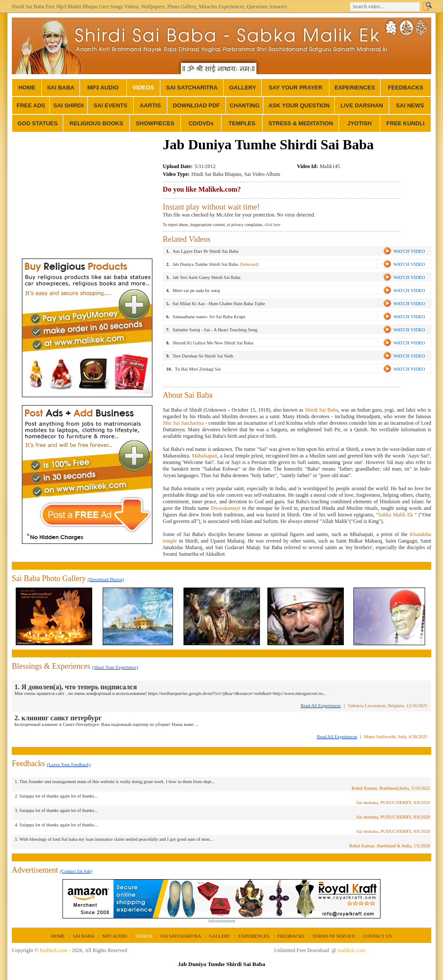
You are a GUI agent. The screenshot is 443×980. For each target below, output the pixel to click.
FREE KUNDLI (405, 123)
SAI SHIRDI (68, 105)
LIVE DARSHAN (362, 105)
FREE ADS (31, 105)
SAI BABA (61, 88)
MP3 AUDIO (103, 88)
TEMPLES (242, 123)
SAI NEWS (410, 105)
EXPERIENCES (355, 88)
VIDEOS (143, 88)
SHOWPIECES (155, 123)
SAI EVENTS (110, 105)
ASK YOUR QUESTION (299, 105)
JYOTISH (360, 123)
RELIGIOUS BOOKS (96, 123)
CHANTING (244, 105)
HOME (27, 88)
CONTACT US (377, 936)
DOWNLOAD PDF (197, 105)
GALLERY (243, 88)
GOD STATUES (38, 123)
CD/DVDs (201, 123)
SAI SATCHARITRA (192, 88)
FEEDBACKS (406, 88)
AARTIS (150, 105)
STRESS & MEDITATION (301, 123)
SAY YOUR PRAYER (296, 88)
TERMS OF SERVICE (334, 936)
